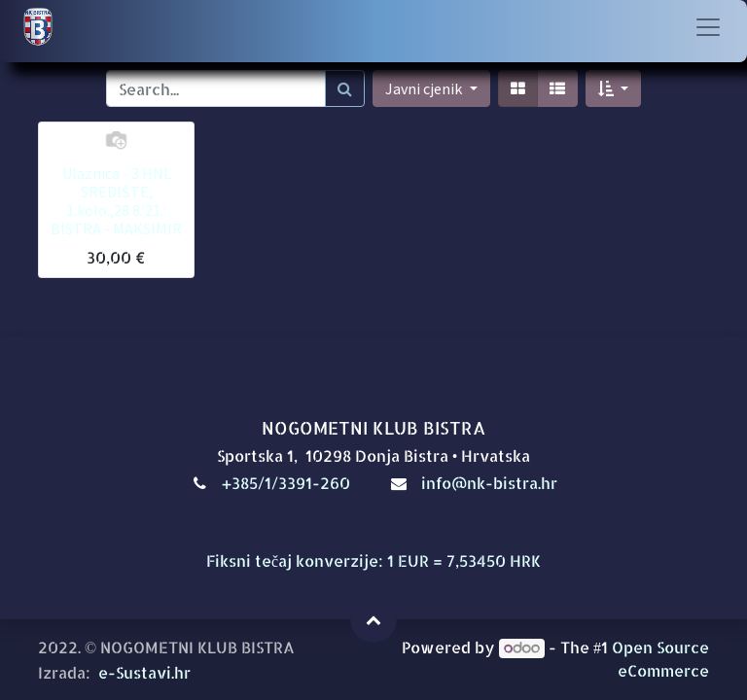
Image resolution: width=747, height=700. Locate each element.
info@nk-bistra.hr (489, 483)
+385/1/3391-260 (288, 483)
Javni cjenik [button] (425, 88)
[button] (613, 88)
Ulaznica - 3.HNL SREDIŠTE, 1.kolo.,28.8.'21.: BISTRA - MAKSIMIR (116, 201)
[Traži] (345, 88)
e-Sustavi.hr (144, 672)
